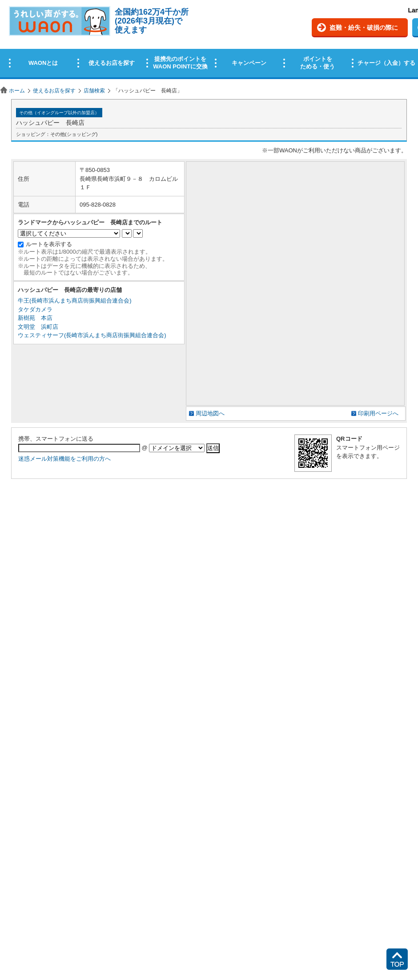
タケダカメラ (35, 309)
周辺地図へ (210, 413)
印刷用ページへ (378, 413)
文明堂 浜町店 (38, 327)
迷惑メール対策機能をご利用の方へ (64, 459)
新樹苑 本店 (35, 318)
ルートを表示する (49, 244)
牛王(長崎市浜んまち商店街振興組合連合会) (75, 301)
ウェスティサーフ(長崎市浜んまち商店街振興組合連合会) (92, 335)
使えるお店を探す (54, 91)
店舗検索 (94, 91)
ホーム (17, 91)
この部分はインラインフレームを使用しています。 (209, 41)
